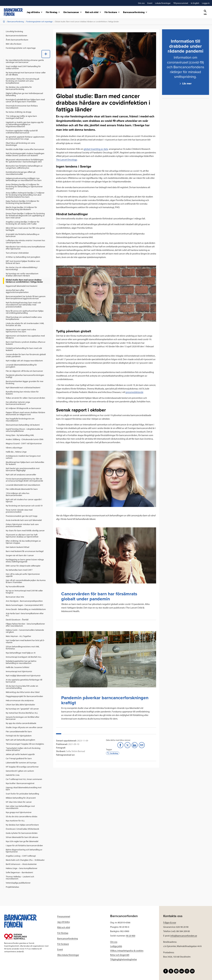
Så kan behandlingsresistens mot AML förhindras (23, 648)
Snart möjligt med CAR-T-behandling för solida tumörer (23, 67)
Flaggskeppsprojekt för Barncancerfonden (24, 696)
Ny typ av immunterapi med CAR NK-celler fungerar (24, 592)
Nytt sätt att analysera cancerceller (21, 475)
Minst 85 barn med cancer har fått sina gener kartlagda (25, 229)
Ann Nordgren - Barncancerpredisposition (24, 601)
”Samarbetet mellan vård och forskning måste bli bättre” (23, 749)
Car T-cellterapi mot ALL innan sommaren (24, 779)
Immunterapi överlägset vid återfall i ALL (24, 657)
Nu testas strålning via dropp (19, 112)
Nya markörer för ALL (15, 821)
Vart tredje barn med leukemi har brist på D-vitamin (25, 641)
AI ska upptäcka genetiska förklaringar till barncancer (24, 681)
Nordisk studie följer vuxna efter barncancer (25, 149)
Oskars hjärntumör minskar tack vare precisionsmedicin (22, 525)
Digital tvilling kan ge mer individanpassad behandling (24, 94)
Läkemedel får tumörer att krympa (21, 763)
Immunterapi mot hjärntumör (19, 671)
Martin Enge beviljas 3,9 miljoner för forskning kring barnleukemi (21, 208)
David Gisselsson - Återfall (17, 620)
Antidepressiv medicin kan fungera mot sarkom (23, 457)
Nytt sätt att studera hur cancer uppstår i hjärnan (24, 500)
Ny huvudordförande (15, 586)
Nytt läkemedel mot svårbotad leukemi (23, 388)
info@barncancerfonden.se (184, 936)
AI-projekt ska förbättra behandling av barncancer (23, 235)
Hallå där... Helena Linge (16, 452)
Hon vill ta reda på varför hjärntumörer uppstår (23, 575)
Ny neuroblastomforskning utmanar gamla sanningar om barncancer (25, 61)
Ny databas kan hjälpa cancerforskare (22, 825)
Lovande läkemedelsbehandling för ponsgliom (21, 366)
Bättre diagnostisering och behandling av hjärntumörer (24, 851)
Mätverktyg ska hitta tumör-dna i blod (23, 692)
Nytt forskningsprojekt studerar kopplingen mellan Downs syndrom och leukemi (25, 154)
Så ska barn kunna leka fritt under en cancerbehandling (22, 687)
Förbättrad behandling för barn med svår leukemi (24, 349)
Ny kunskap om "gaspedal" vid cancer (22, 709)
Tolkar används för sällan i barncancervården (25, 398)
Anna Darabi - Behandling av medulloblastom (26, 609)
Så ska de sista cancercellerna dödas (22, 816)
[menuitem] (27, 31)
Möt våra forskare (14, 44)
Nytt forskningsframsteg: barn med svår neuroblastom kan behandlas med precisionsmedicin (23, 305)
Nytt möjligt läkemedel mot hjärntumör (23, 676)
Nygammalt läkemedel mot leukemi (21, 286)
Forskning (113, 753)
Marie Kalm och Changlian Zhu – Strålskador (25, 860)
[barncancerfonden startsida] (13, 12)
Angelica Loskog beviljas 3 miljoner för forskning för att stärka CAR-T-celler (23, 223)
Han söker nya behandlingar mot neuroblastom (20, 807)
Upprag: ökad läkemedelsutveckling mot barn (24, 788)
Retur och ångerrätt (120, 955)
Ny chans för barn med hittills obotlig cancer (25, 530)
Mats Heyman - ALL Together (18, 636)
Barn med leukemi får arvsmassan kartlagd (25, 551)
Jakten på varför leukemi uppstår (20, 754)
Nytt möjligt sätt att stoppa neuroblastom (24, 361)
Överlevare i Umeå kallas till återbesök (22, 829)
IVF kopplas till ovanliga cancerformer (22, 767)
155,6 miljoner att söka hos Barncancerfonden (18, 494)
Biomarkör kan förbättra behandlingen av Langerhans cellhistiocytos (24, 167)
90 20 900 (131, 936)
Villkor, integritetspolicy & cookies (127, 951)
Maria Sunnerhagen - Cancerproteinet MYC (25, 605)
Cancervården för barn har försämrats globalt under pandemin (26, 355)
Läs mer (187, 83)
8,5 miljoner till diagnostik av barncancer (23, 408)
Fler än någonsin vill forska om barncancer (24, 371)
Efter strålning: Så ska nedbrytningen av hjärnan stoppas (23, 542)
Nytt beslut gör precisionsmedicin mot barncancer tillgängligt (23, 469)
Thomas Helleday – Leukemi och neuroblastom (20, 878)
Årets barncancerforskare (17, 40)
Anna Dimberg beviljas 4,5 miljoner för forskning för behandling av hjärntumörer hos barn (24, 186)
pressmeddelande (135, 392)
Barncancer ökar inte (15, 597)
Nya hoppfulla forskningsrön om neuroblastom (20, 420)
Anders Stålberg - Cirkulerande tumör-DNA (25, 439)
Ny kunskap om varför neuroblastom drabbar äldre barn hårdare (22, 275)
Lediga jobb (116, 946)
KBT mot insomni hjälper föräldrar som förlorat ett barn (23, 262)
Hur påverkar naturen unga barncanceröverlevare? (18, 403)
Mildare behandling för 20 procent (21, 798)
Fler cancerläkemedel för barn (19, 731)
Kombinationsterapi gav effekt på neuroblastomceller (21, 173)
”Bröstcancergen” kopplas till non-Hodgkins (25, 744)
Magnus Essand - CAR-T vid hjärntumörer (24, 443)
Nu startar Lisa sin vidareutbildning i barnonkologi (22, 268)
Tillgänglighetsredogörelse (123, 959)
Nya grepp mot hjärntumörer (19, 812)
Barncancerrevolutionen (16, 36)
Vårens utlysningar (14, 448)
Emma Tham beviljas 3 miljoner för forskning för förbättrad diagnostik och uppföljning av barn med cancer (25, 216)
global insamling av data (96, 149)
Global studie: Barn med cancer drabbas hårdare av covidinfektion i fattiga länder (24, 281)
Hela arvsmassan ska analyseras (20, 700)
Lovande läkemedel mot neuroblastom (23, 485)
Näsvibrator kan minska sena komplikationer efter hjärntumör (25, 248)
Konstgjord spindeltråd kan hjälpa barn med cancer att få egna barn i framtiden (25, 101)
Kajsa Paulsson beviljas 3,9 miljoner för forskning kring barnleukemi (23, 202)
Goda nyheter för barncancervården (22, 833)
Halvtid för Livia (13, 775)
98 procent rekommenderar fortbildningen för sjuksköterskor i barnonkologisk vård (25, 161)
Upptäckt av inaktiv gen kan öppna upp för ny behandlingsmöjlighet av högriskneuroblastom (25, 124)
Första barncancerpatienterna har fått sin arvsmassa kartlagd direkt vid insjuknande (24, 480)
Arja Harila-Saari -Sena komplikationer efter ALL (25, 614)
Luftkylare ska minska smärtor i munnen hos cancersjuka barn (25, 241)
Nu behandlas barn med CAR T (19, 570)
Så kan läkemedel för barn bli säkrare (22, 837)
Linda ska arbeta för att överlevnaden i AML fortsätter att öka (25, 324)
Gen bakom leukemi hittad (17, 547)
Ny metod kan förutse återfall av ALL (22, 713)
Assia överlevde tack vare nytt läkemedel (24, 520)
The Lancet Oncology (67, 160)
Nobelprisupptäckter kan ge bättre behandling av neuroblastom (21, 662)
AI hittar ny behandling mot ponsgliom (23, 257)
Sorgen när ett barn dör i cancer (20, 555)
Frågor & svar (170, 922)
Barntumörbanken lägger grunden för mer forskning (25, 382)
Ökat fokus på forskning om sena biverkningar (20, 144)
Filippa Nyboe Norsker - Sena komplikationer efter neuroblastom (25, 625)
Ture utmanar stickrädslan (17, 253)
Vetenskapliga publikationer (18, 883)
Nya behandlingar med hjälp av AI (21, 653)
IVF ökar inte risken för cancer (19, 802)
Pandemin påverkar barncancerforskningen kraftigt (25, 376)
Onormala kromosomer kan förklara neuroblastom (22, 107)
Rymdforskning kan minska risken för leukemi (22, 393)
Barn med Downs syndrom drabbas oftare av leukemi (26, 343)
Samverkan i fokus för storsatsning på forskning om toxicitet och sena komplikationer (22, 81)
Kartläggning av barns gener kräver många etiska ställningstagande (25, 561)
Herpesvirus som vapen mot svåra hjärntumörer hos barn (21, 331)
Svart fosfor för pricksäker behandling (22, 794)
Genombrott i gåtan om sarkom (20, 771)
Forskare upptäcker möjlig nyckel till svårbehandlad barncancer (22, 132)
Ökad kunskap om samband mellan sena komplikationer (24, 318)
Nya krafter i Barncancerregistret (20, 783)
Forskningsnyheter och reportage (39, 21)
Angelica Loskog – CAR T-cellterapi (21, 856)
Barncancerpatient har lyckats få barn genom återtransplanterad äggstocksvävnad (26, 297)
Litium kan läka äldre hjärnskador (20, 705)
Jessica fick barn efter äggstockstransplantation (17, 291)
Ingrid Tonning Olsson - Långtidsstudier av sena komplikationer (24, 430)
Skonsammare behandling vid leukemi (23, 425)
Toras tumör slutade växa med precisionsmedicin (19, 511)
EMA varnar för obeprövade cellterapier (23, 566)
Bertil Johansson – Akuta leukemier (21, 864)
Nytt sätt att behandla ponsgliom (20, 740)
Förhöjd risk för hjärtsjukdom (19, 736)
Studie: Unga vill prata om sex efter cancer (24, 727)
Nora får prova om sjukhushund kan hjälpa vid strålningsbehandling (25, 312)
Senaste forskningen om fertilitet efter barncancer (23, 718)
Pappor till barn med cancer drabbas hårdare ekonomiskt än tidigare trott (25, 413)
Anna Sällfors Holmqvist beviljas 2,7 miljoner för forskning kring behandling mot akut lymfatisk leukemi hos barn (25, 195)
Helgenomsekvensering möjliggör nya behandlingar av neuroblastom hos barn (24, 179)
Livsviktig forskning (14, 31)
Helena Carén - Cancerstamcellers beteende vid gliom (25, 631)
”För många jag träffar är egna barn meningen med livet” (21, 117)
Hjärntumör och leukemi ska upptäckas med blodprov (25, 337)
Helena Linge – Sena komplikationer (22, 868)
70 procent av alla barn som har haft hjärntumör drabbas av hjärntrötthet (22, 536)
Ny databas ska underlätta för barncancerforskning (19, 88)
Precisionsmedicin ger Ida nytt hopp (22, 516)
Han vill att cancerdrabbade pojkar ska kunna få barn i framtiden (26, 581)
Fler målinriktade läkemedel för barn (22, 489)
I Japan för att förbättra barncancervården (24, 845)
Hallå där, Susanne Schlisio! (17, 667)
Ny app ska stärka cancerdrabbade (21, 723)
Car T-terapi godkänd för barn (19, 758)
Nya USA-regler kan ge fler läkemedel (22, 841)
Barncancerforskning (16, 21)
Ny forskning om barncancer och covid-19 (24, 506)
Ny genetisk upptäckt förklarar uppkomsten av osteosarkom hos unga (25, 138)
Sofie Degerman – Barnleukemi (19, 872)
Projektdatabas (12, 887)
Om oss (114, 942)
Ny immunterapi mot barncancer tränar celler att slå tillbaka (26, 74)
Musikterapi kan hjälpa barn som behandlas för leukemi (25, 463)
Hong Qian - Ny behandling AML (20, 435)
